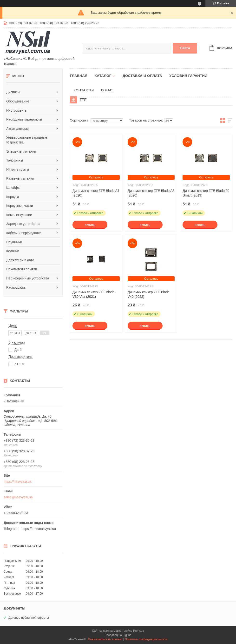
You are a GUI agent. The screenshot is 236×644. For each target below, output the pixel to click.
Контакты (84, 90)
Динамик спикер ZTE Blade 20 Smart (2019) (206, 193)
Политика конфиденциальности (146, 639)
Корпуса (13, 197)
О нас (107, 90)
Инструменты (17, 110)
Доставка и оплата (142, 76)
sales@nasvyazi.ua (18, 497)
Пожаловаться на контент (105, 639)
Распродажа (16, 287)
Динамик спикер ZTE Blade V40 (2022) (149, 294)
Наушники (14, 242)
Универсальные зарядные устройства (27, 140)
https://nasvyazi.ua (18, 481)
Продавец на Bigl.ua (118, 635)
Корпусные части (20, 206)
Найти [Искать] (185, 48)
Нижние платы (18, 169)
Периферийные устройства (28, 278)
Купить (90, 225)
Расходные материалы (24, 119)
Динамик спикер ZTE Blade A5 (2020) (151, 193)
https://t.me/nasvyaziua (39, 529)
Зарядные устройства (23, 224)
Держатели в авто (20, 260)
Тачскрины (15, 160)
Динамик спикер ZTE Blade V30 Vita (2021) (94, 294)
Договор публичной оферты (29, 618)
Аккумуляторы (17, 129)
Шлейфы (13, 188)
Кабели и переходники (24, 233)
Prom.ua (139, 631)
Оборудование (18, 101)
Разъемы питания (20, 178)
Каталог (103, 76)
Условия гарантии (188, 76)
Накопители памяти (22, 269)
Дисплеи (13, 92)
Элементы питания (21, 151)
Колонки (13, 251)
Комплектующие (19, 215)
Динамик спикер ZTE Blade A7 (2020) (96, 193)
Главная (79, 76)
